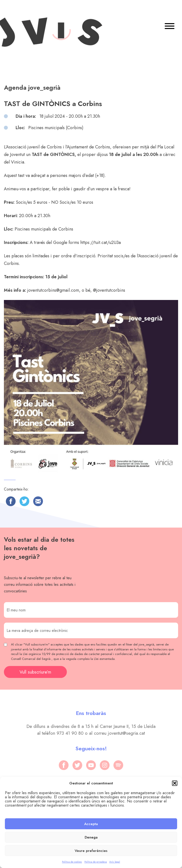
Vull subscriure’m (35, 672)
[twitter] (77, 765)
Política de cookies (72, 862)
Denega (91, 837)
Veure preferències (91, 851)
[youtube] (91, 765)
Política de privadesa (96, 862)
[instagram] (105, 765)
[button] (175, 783)
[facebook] (64, 765)
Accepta (91, 824)
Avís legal (115, 862)
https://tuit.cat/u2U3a (101, 242)
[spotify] (118, 765)
